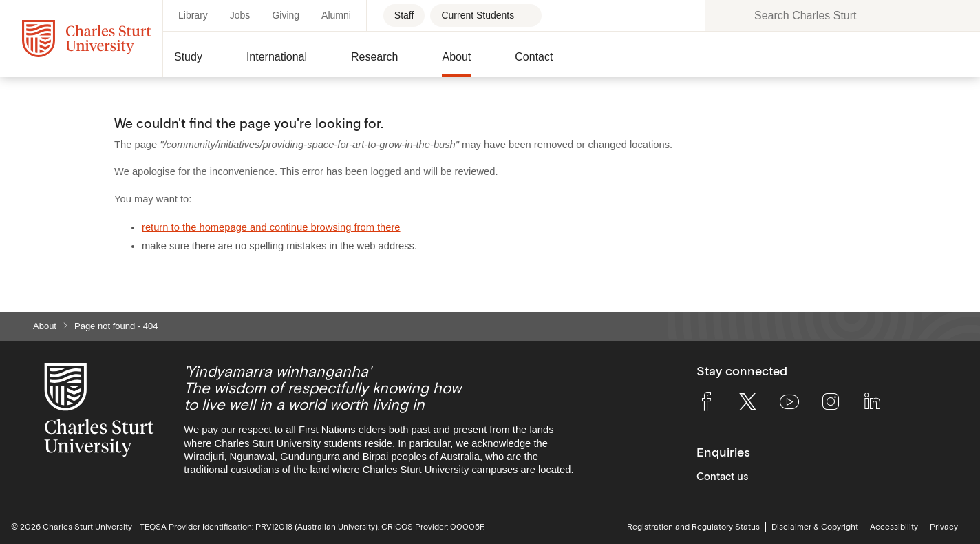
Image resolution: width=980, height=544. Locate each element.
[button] (199, 63)
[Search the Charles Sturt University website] (723, 15)
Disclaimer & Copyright (815, 527)
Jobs (240, 15)
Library (193, 15)
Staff (404, 15)
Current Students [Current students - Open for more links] (478, 15)
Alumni (336, 15)
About (45, 326)
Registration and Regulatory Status (693, 527)
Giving (286, 15)
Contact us (722, 476)
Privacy (944, 527)
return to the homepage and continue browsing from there (271, 227)
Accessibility (894, 527)
